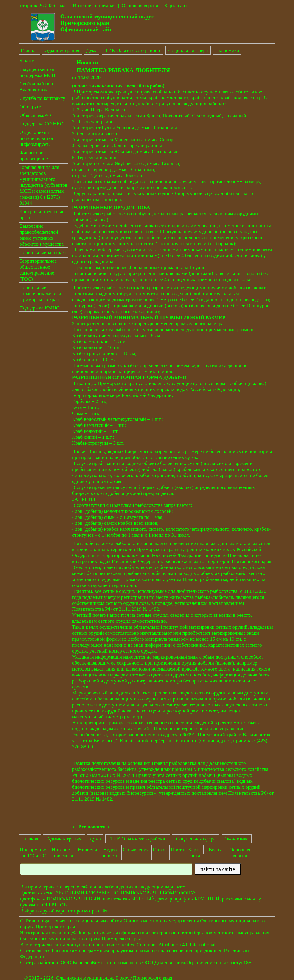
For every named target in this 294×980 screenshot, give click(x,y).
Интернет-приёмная (94, 5)
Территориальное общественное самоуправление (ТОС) (38, 270)
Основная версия (140, 5)
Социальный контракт (43, 252)
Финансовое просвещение (34, 156)
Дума (92, 50)
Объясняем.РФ (35, 115)
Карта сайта (177, 5)
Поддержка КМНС (40, 308)
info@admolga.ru (80, 933)
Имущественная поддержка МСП (37, 72)
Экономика (227, 50)
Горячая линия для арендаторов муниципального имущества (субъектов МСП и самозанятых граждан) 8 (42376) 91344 (43, 185)
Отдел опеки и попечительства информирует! (36, 138)
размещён (127, 962)
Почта (177, 850)
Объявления (136, 850)
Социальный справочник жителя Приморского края (40, 293)
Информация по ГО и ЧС (34, 852)
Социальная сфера (188, 50)
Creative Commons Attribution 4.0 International (167, 944)
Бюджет (28, 61)
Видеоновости (110, 852)
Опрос (160, 850)
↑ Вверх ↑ (215, 850)
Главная (29, 50)
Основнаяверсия (240, 852)
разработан (44, 962)
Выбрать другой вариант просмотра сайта (65, 911)
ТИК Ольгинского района (132, 50)
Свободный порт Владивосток (37, 87)
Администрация (62, 50)
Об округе (30, 107)
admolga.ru (43, 921)
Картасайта (195, 852)
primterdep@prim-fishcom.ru (166, 741)
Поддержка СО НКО (42, 124)
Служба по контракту (42, 98)
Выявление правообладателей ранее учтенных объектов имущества (42, 235)
